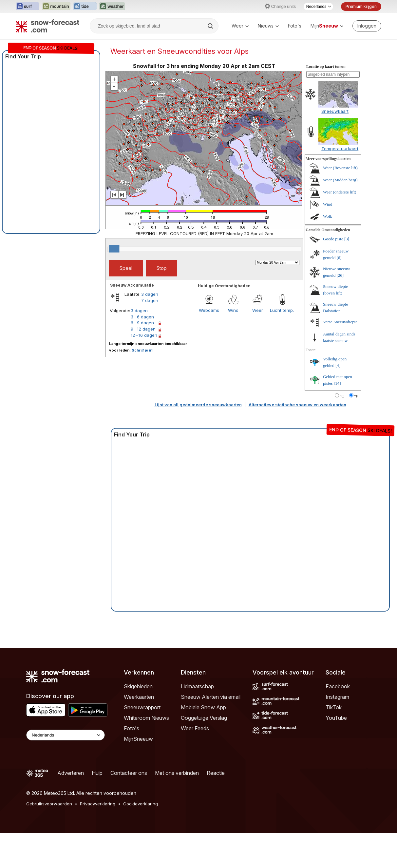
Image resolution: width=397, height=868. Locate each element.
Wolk (328, 251)
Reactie (216, 808)
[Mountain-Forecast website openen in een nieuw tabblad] (56, 7)
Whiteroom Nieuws (146, 753)
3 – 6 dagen (142, 352)
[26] (340, 310)
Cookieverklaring (141, 838)
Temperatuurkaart (340, 183)
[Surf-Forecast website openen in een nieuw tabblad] (28, 7)
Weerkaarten (139, 732)
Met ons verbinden (177, 808)
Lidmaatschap (197, 721)
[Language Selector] (66, 770)
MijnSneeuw (138, 774)
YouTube (336, 753)
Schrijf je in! (143, 385)
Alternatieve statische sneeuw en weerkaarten (297, 439)
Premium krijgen (361, 6)
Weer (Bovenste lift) (340, 202)
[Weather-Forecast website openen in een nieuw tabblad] (112, 7)
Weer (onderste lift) (340, 227)
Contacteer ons (129, 808)
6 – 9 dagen (142, 357)
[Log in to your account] (367, 26)
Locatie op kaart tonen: (326, 101)
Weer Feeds (195, 763)
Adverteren (71, 808)
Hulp (97, 808)
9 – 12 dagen (143, 364)
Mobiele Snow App (203, 742)
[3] (347, 274)
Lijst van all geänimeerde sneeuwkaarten (198, 439)
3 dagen (150, 329)
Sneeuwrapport (142, 742)
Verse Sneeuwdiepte (340, 357)
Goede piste (333, 274)
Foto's (295, 26)
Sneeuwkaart (335, 146)
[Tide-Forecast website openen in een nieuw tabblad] (85, 7)
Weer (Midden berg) (340, 215)
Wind (233, 345)
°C (342, 431)
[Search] (211, 26)
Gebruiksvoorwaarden (49, 838)
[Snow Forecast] (47, 26)
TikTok (334, 742)
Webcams (209, 345)
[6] (339, 292)
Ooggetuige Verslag (204, 753)
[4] (338, 400)
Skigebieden (138, 721)
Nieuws (268, 26)
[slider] (114, 284)
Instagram (337, 732)
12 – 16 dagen (144, 370)
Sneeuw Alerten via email (211, 732)
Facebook (338, 721)
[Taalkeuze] (318, 7)
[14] (337, 418)
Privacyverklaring (98, 838)
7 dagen (150, 335)
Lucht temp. (282, 345)
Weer (240, 26)
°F (356, 431)
